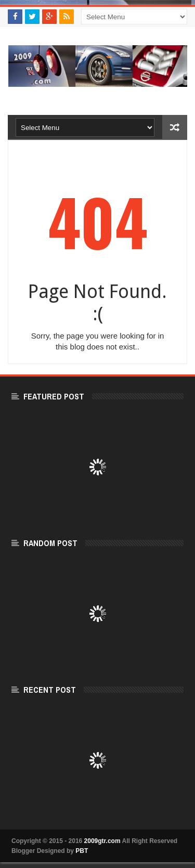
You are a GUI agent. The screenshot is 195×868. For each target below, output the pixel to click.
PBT (82, 851)
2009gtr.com (102, 841)
